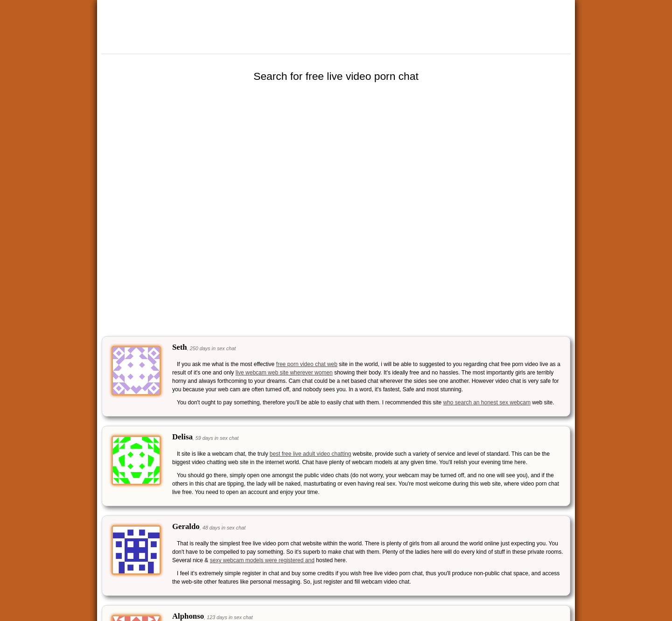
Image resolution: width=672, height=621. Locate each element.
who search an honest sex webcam (486, 402)
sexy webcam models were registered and (262, 560)
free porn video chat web (307, 364)
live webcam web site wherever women (284, 373)
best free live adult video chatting (311, 454)
